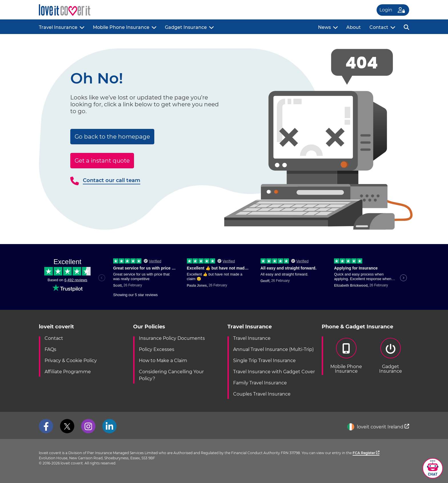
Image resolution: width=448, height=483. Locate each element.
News (324, 27)
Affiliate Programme (68, 372)
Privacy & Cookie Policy (71, 361)
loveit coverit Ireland (378, 427)
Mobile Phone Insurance (121, 27)
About (354, 27)
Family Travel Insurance (260, 383)
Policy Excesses (157, 349)
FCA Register (366, 453)
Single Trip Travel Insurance (264, 361)
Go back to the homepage (112, 137)
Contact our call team (112, 180)
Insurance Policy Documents (172, 338)
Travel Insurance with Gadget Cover (274, 372)
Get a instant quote (102, 161)
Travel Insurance (58, 27)
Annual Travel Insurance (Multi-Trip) (273, 349)
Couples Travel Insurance (262, 394)
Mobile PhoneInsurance (346, 356)
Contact (379, 27)
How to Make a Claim (163, 361)
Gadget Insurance (186, 27)
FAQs (50, 349)
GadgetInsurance (390, 356)
